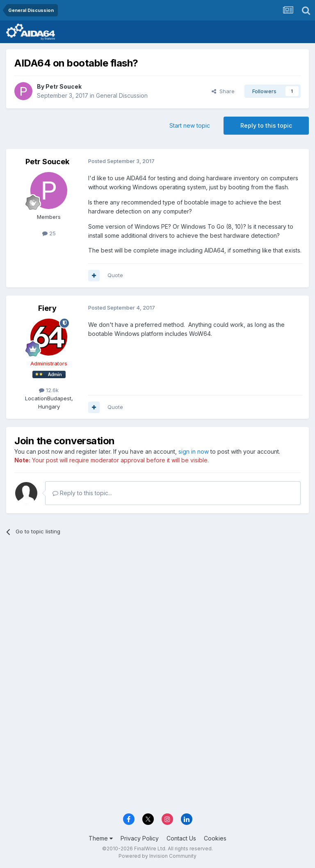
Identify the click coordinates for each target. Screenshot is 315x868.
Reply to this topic (266, 125)
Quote (115, 275)
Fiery (47, 308)
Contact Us (181, 838)
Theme (101, 838)
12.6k (49, 390)
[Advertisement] (157, 606)
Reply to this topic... (82, 493)
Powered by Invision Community (157, 856)
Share (223, 91)
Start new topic (190, 125)
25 (49, 233)
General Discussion (122, 95)
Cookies (215, 838)
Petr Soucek (64, 86)
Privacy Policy (140, 838)
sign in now (194, 451)
